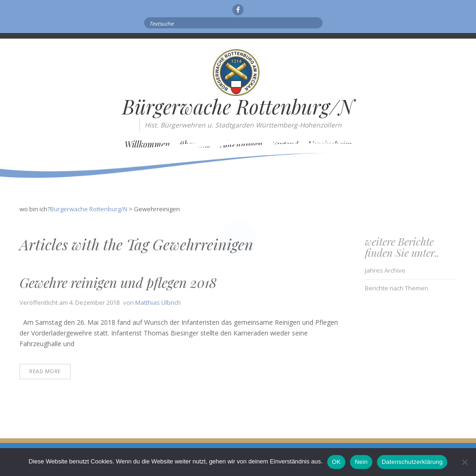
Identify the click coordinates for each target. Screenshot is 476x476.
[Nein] (464, 462)
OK (336, 462)
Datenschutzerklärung (412, 462)
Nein (361, 462)
